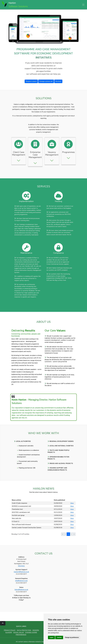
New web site (16, 518)
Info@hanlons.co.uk (21, 581)
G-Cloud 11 (16, 521)
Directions (21, 566)
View (72, 503)
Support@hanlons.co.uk (21, 572)
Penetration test (17, 509)
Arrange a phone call (46, 81)
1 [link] (68, 534)
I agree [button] (51, 637)
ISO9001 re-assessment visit (21, 506)
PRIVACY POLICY (10, 630)
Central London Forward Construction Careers (27, 528)
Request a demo (31, 81)
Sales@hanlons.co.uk (21, 590)
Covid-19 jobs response (19, 503)
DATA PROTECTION (24, 630)
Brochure (58, 81)
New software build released (21, 525)
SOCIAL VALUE (19, 632)
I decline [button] (59, 637)
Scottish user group (18, 515)
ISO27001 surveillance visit (21, 512)
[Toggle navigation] (83, 5)
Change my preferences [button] (72, 637)
